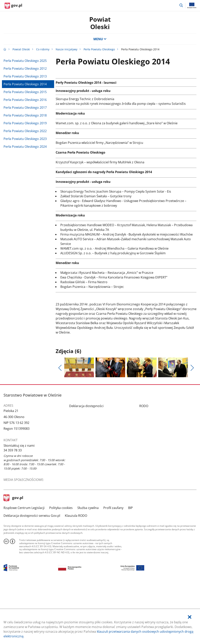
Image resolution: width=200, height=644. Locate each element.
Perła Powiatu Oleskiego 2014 (25, 84)
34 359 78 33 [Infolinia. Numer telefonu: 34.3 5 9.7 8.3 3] (13, 509)
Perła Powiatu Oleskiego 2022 (25, 131)
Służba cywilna (88, 567)
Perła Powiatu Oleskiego (99, 49)
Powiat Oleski (100, 23)
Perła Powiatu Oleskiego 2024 (25, 147)
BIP (130, 567)
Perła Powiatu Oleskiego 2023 (25, 139)
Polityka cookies (61, 567)
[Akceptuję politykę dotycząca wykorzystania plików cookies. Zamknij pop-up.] (190, 617)
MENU (100, 39)
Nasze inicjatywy (67, 49)
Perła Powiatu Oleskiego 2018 (25, 115)
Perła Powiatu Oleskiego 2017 (25, 108)
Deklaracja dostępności (86, 465)
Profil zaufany (113, 567)
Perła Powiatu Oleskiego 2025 (25, 61)
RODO (144, 465)
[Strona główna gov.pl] (13, 6)
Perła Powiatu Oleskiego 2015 (25, 92)
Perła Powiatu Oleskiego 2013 (25, 76)
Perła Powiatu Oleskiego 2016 (25, 100)
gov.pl (13, 557)
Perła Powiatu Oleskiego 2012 (25, 68)
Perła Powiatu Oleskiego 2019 (25, 123)
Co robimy (43, 49)
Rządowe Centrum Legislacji (24, 567)
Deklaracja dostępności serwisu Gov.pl (32, 575)
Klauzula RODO (76, 575)
